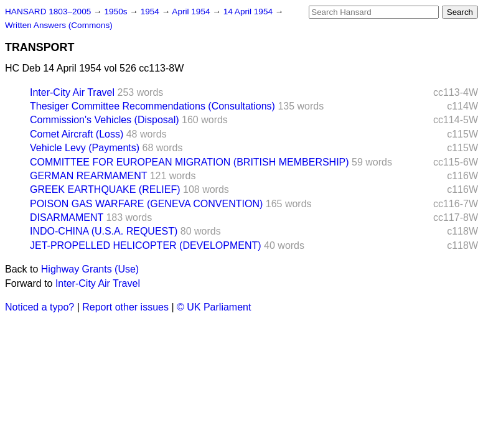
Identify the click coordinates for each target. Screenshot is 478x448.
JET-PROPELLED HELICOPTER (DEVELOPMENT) (146, 245)
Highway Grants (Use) (90, 269)
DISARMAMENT (67, 217)
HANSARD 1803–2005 (48, 12)
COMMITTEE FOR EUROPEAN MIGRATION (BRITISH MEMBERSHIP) (190, 162)
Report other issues (125, 307)
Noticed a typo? (40, 307)
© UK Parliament (214, 307)
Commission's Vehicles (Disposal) (105, 120)
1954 (151, 12)
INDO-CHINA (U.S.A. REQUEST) (104, 231)
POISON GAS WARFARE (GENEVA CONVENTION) (146, 204)
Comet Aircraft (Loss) (77, 134)
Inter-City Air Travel (72, 92)
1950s (117, 12)
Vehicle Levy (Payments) (85, 148)
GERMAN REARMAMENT (88, 176)
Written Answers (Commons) (59, 25)
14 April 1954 (249, 12)
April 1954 (192, 12)
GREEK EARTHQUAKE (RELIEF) (105, 189)
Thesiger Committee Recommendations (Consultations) (152, 106)
